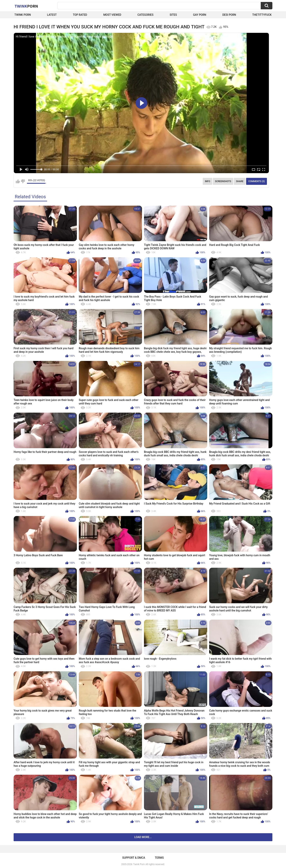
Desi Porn (229, 15)
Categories (145, 15)
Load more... (143, 837)
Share (240, 181)
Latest (52, 15)
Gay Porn (200, 15)
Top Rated (80, 15)
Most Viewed (112, 15)
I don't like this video (23, 181)
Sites (173, 15)
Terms (159, 858)
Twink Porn (23, 15)
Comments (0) (257, 181)
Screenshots (223, 181)
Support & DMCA (134, 858)
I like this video (18, 181)
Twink (26, 6)
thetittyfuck (262, 15)
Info (207, 181)
